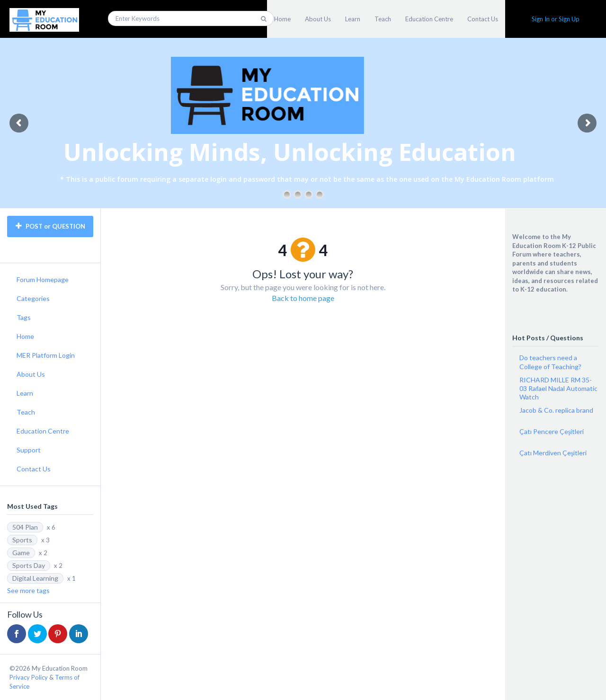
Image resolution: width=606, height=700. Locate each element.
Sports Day (29, 565)
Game (21, 553)
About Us (318, 19)
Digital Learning (35, 578)
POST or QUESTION (50, 226)
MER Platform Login (46, 355)
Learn (353, 19)
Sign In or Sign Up (556, 19)
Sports (22, 540)
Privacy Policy (29, 677)
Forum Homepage (43, 279)
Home (282, 19)
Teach (383, 19)
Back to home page (303, 298)
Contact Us (483, 19)
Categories (33, 298)
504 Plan (25, 527)
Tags (24, 317)
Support (29, 450)
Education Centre (429, 19)
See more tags (28, 590)
